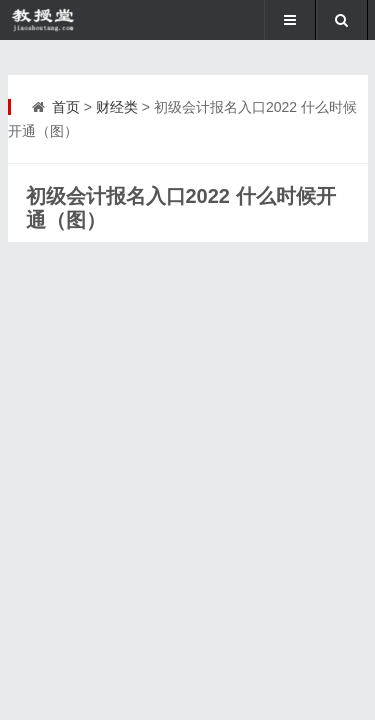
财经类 (117, 107)
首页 (66, 107)
